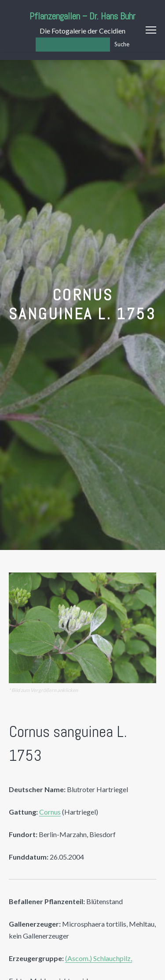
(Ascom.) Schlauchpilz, (99, 958)
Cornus (50, 812)
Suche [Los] (122, 44)
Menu (151, 30)
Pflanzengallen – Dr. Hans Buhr (82, 16)
